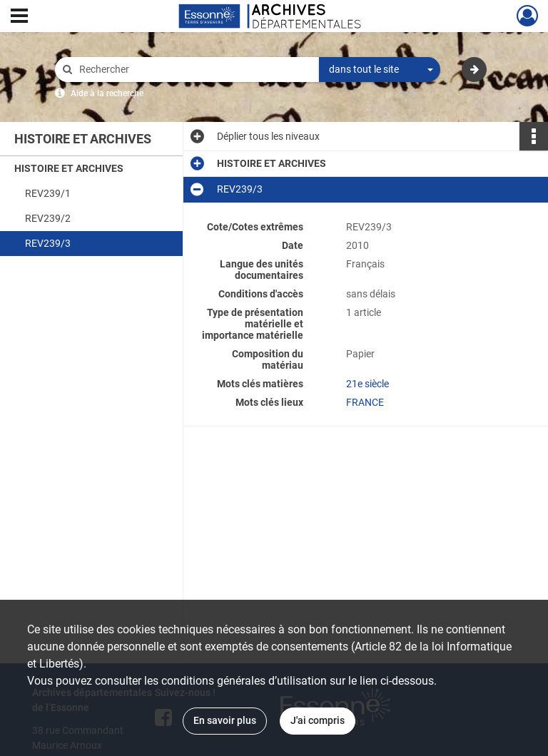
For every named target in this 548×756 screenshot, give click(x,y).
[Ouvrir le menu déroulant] (19, 17)
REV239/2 (48, 218)
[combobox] (380, 70)
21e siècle (367, 384)
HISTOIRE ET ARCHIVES (69, 168)
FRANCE (365, 402)
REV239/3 (48, 243)
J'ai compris (318, 720)
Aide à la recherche (107, 93)
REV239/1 (48, 193)
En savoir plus (225, 720)
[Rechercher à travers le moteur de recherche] (194, 70)
